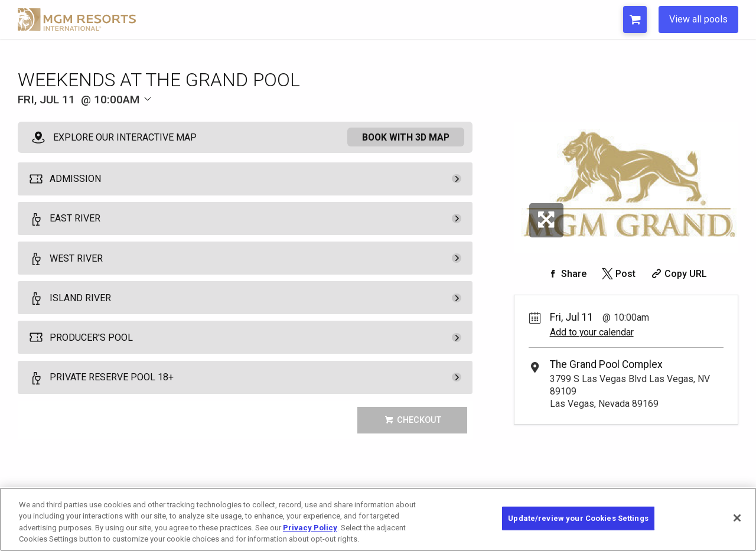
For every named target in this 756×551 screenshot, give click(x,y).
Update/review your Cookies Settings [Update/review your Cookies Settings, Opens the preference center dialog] (578, 518)
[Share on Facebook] (566, 274)
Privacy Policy (310, 528)
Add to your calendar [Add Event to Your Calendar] (592, 332)
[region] (378, 519)
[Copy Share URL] (678, 274)
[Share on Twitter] (617, 274)
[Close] (737, 518)
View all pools (698, 19)
